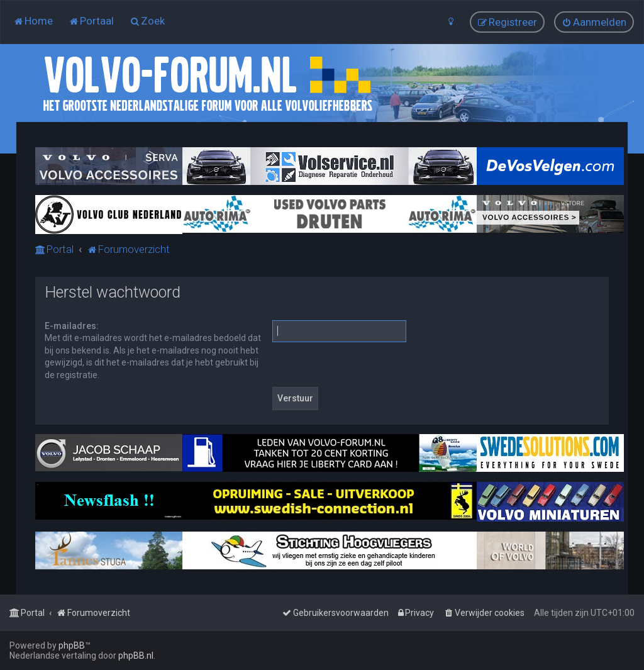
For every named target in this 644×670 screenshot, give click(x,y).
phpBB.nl (136, 656)
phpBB (72, 645)
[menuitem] (33, 21)
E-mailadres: (72, 326)
